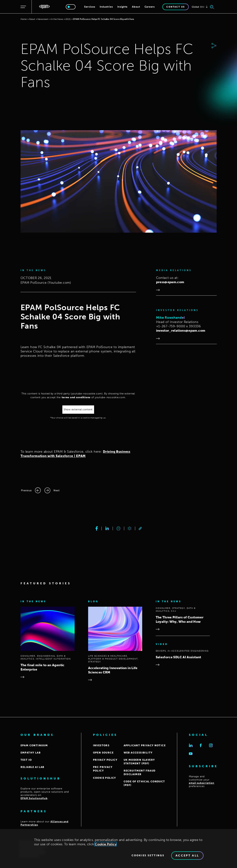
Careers (150, 7)
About (136, 7)
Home (24, 19)
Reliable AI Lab (32, 767)
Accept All (187, 855)
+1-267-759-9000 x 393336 (179, 326)
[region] (118, 849)
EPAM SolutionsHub (34, 798)
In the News (57, 19)
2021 (68, 19)
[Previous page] (31, 490)
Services (90, 7)
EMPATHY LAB (31, 753)
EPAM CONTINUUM (34, 745)
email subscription (202, 783)
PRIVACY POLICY (105, 760)
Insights (122, 7)
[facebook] (97, 528)
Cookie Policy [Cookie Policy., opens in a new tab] (106, 844)
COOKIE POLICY (105, 778)
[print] (118, 528)
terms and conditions (76, 397)
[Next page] (52, 490)
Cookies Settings (148, 856)
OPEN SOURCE (103, 753)
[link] (140, 529)
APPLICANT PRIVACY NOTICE (145, 745)
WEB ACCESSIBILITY (138, 753)
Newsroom (43, 19)
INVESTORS (101, 745)
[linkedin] (107, 528)
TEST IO (26, 760)
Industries (106, 7)
